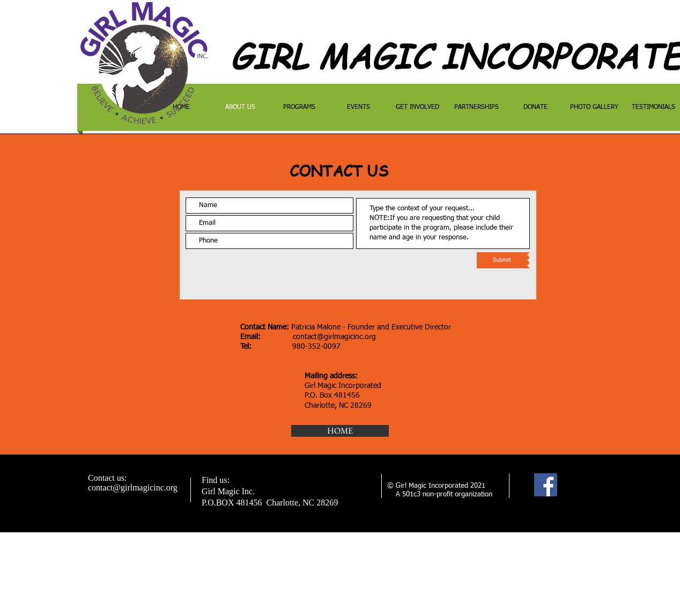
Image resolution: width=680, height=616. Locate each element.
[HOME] (340, 431)
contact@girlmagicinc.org (334, 337)
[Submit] (502, 260)
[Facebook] (546, 485)
